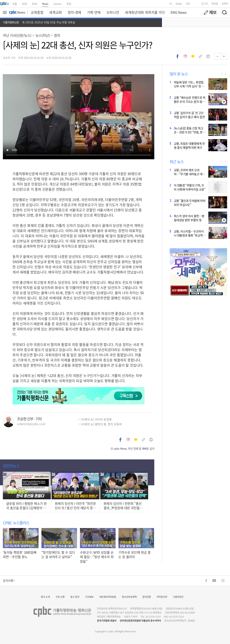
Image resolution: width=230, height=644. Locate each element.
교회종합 (37, 12)
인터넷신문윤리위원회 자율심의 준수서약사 (140, 621)
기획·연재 (94, 12)
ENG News (179, 12)
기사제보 (89, 597)
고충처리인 (178, 597)
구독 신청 (60, 597)
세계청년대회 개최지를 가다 (145, 12)
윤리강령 (147, 597)
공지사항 (9, 580)
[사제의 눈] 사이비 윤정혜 (96, 419)
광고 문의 (75, 597)
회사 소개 (45, 597)
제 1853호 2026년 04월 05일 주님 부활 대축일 (49, 22)
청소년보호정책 (129, 597)
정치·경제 (74, 12)
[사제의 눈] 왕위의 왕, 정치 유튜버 (101, 424)
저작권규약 (162, 597)
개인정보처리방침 (108, 597)
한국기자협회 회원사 (107, 621)
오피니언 (113, 12)
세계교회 (55, 12)
